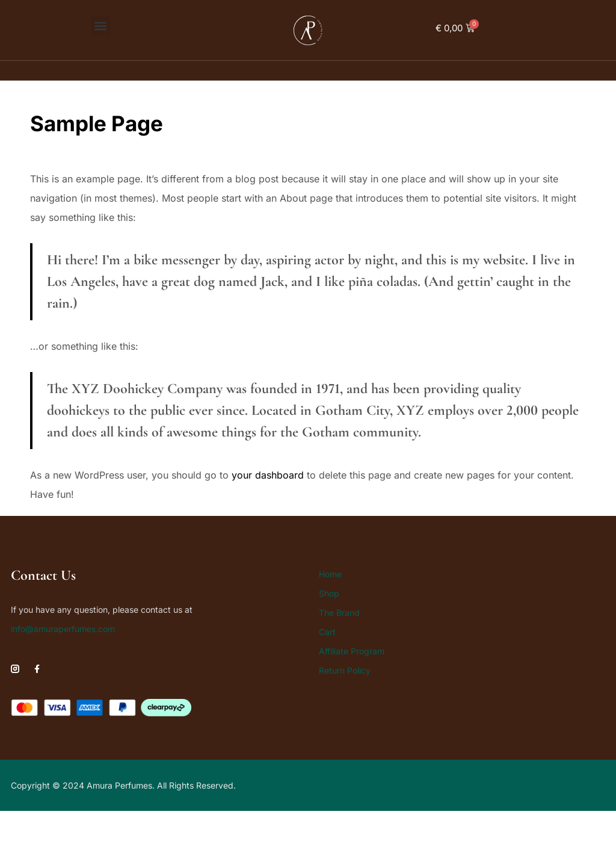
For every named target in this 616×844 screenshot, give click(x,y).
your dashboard (268, 475)
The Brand (339, 613)
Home (330, 574)
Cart (327, 632)
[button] (101, 26)
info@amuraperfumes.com (63, 629)
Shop (329, 593)
